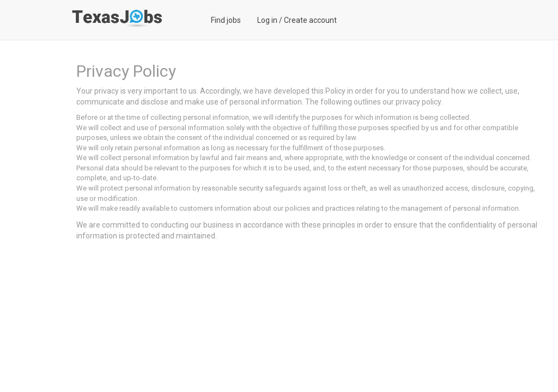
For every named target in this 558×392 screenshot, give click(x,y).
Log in (267, 20)
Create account (310, 20)
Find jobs (226, 20)
